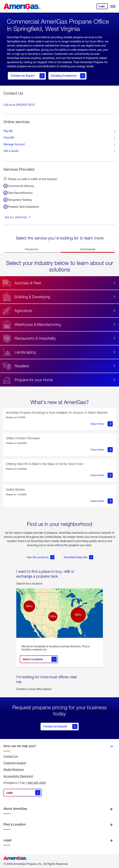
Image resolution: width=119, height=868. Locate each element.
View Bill (9, 137)
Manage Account (14, 144)
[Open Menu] (113, 6)
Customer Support (15, 763)
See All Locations (41, 557)
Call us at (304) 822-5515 (19, 105)
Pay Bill (8, 131)
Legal (7, 840)
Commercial (88, 249)
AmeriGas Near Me (78, 557)
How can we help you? (20, 746)
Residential (31, 249)
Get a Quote (11, 151)
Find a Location (15, 824)
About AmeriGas (15, 809)
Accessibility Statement (18, 776)
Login (103, 7)
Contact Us (11, 756)
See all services (16, 217)
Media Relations (14, 769)
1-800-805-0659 (36, 783)
